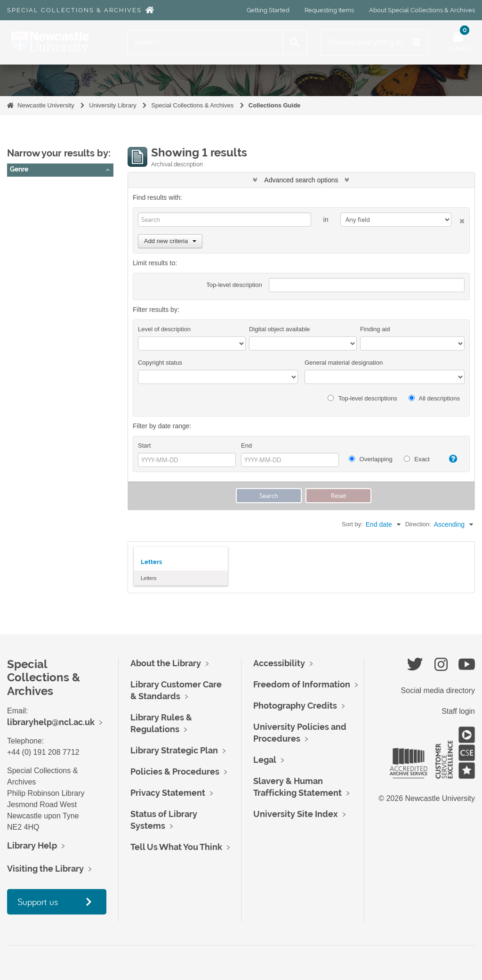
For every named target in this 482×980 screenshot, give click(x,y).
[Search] (205, 42)
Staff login (458, 711)
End (246, 445)
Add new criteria (170, 241)
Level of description (164, 329)
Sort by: (352, 524)
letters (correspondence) (49, 198)
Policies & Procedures (175, 772)
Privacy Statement (168, 793)
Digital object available (279, 329)
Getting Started (268, 10)
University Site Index (296, 814)
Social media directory (438, 690)
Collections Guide (275, 105)
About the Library (166, 663)
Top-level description (234, 285)
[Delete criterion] (458, 219)
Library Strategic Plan (174, 750)
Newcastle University (46, 105)
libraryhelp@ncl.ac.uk (51, 722)
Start (144, 445)
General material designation (344, 363)
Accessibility (279, 663)
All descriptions (434, 398)
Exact (417, 459)
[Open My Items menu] (458, 42)
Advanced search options (301, 180)
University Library (112, 105)
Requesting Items (329, 10)
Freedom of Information (302, 684)
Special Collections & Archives (74, 10)
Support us (38, 902)
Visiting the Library (45, 869)
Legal (265, 760)
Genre (19, 169)
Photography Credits (295, 706)
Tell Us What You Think (176, 847)
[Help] (450, 459)
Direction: (418, 524)
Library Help (32, 845)
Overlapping (371, 459)
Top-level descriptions (362, 398)
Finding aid (375, 329)
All (17, 186)
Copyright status (160, 363)
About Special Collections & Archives (422, 10)
